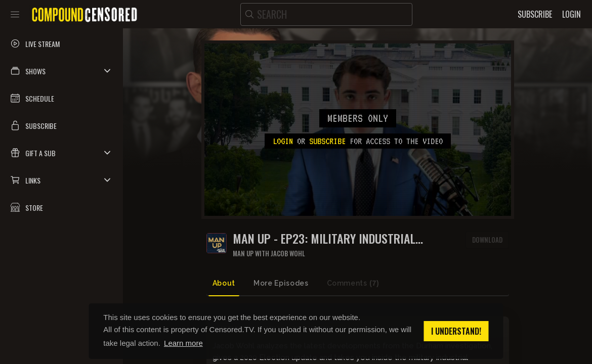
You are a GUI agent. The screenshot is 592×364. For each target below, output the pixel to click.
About (224, 283)
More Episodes (281, 283)
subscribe (327, 141)
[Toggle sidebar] (15, 14)
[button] (61, 71)
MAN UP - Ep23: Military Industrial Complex (324, 238)
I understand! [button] (456, 331)
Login (283, 141)
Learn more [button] (183, 343)
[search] (326, 14)
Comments (353, 283)
